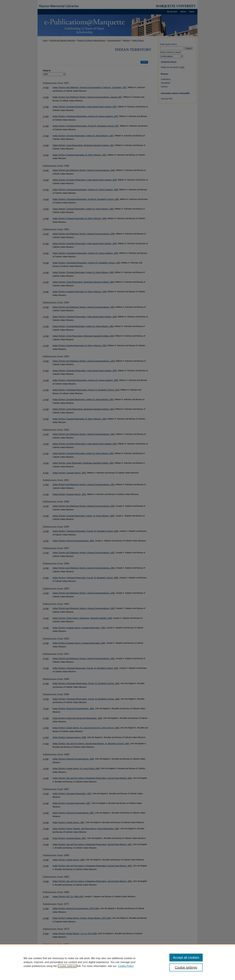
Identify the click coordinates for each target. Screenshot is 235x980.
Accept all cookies (186, 958)
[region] (117, 962)
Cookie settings (67, 966)
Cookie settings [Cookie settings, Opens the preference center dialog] (186, 967)
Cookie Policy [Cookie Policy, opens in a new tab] (126, 966)
